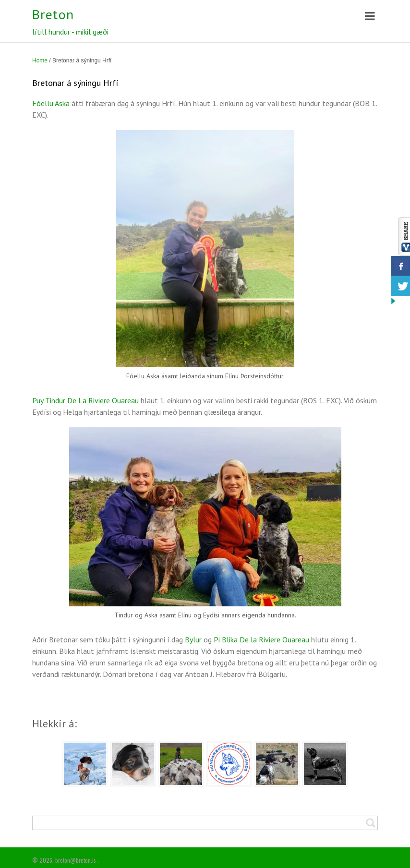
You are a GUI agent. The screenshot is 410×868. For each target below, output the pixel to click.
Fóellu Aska (51, 103)
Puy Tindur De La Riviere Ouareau (86, 400)
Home (40, 60)
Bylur (193, 639)
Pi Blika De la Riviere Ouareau (262, 639)
